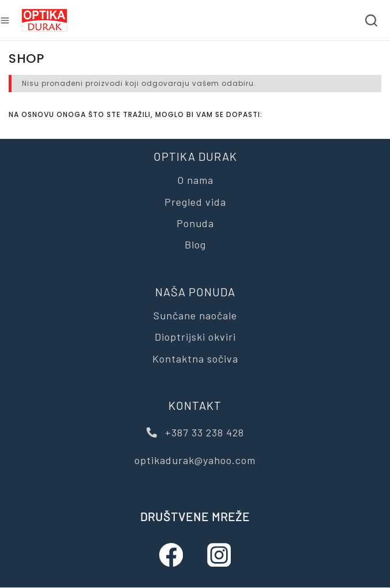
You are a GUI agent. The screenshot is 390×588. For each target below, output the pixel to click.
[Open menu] (5, 20)
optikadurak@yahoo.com (195, 460)
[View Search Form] (371, 20)
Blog (195, 244)
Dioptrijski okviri (195, 337)
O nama (195, 180)
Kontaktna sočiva (195, 359)
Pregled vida (195, 202)
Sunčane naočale (195, 315)
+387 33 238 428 (195, 432)
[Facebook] (171, 555)
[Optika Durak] (44, 20)
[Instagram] (219, 555)
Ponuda (195, 223)
